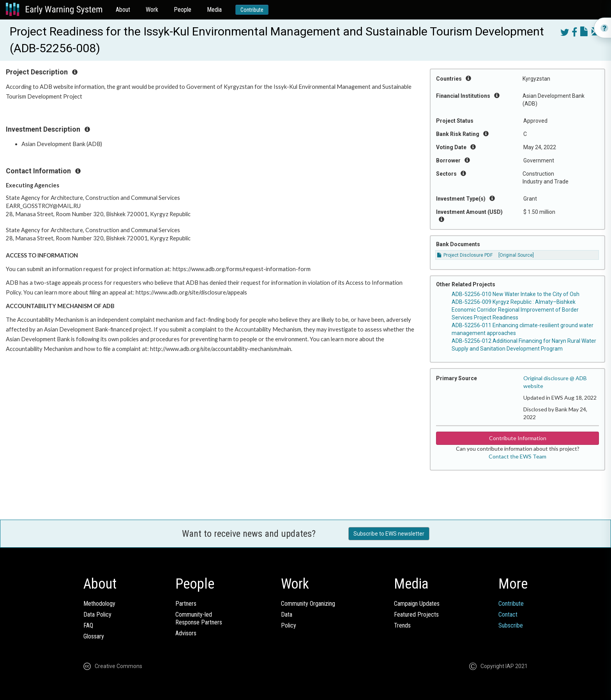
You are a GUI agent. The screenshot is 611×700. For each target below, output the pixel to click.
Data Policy (97, 614)
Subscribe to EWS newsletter (389, 534)
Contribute (252, 10)
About (123, 10)
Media (214, 10)
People (183, 10)
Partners (186, 604)
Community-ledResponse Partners (199, 618)
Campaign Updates (417, 604)
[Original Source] (516, 255)
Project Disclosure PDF (465, 255)
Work (152, 10)
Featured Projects (416, 614)
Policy (289, 625)
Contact (508, 614)
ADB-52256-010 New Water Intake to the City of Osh (516, 294)
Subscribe (511, 625)
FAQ (88, 625)
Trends (402, 625)
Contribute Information (518, 438)
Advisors (186, 633)
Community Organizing (308, 604)
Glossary (94, 636)
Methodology (99, 604)
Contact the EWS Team (517, 456)
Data (287, 614)
